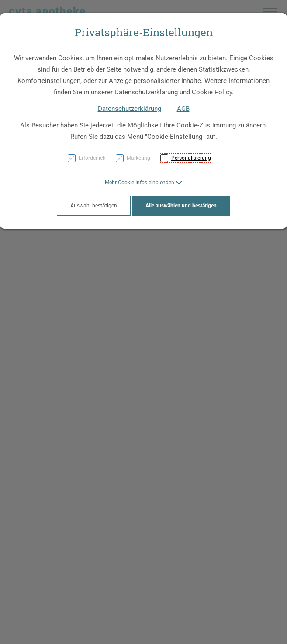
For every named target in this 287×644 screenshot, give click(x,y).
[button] (143, 183)
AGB (183, 109)
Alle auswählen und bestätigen (181, 206)
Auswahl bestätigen (94, 206)
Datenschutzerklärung (130, 109)
